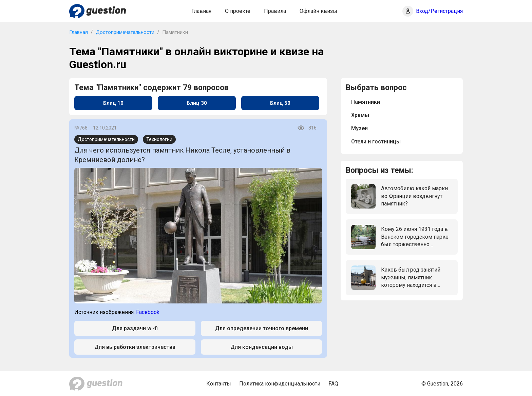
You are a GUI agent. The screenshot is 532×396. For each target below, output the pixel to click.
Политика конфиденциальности (280, 384)
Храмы (360, 115)
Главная (201, 11)
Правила (275, 11)
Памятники (366, 102)
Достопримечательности (125, 32)
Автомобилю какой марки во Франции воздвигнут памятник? (414, 196)
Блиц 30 (197, 103)
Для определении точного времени (262, 328)
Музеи (359, 128)
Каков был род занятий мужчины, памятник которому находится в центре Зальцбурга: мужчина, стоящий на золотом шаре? (411, 278)
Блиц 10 (113, 103)
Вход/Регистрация (439, 11)
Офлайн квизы (318, 11)
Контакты (219, 384)
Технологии (159, 139)
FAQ (333, 384)
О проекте (238, 11)
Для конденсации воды (262, 347)
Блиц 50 (280, 103)
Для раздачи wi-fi (135, 328)
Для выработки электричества (135, 347)
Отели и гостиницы (376, 142)
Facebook (148, 312)
